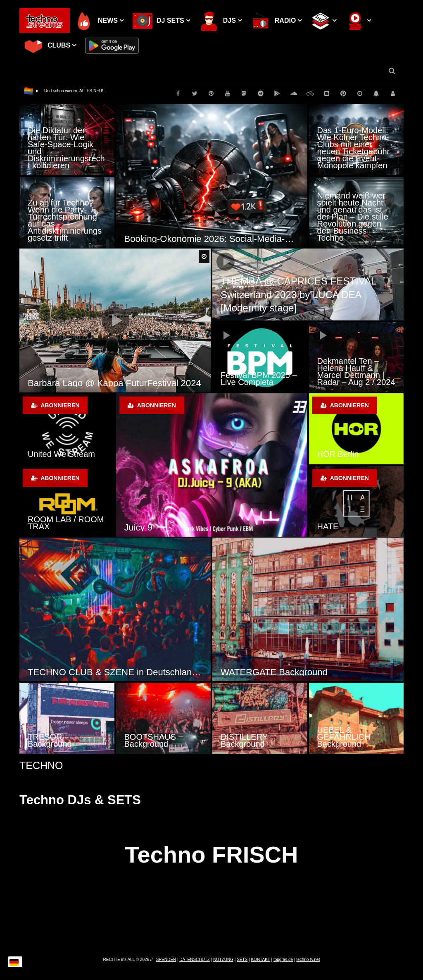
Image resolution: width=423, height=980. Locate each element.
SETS (242, 960)
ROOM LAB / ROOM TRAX (66, 523)
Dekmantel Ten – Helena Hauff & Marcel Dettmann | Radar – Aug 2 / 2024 (356, 372)
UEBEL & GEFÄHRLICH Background (344, 737)
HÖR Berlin (338, 454)
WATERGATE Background (274, 672)
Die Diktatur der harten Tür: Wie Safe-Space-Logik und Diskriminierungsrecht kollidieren (66, 148)
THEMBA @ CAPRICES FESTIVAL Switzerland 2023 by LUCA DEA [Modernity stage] (298, 294)
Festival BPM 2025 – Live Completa (259, 379)
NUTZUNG (223, 960)
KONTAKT (260, 960)
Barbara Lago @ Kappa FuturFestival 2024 (114, 383)
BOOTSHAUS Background (150, 740)
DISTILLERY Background (244, 740)
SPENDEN (166, 960)
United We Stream (61, 454)
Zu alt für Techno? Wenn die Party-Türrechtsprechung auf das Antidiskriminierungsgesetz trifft (65, 220)
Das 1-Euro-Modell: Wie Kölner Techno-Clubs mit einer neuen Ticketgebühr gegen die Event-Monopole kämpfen (354, 148)
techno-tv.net (308, 960)
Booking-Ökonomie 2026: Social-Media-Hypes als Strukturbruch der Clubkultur (212, 239)
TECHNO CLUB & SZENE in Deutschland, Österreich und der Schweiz (115, 672)
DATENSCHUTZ (195, 960)
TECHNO (41, 765)
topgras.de (283, 960)
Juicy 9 (138, 527)
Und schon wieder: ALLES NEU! (74, 91)
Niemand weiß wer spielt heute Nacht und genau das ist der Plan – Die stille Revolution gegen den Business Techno (353, 217)
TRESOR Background (50, 740)
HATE (328, 526)
